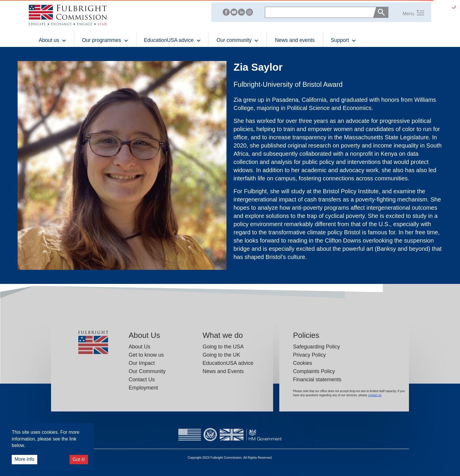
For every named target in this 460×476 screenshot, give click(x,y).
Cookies (303, 363)
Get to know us (146, 355)
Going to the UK (221, 355)
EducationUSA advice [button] (172, 40)
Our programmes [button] (105, 40)
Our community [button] (238, 40)
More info (24, 459)
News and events (295, 40)
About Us (140, 347)
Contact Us (142, 380)
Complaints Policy (314, 371)
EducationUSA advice (228, 363)
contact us (375, 395)
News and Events (223, 371)
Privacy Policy (310, 355)
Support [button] (344, 40)
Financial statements (317, 380)
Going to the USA (223, 347)
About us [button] (53, 40)
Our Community (147, 371)
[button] (406, 12)
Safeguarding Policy (317, 347)
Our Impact (142, 363)
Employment (143, 388)
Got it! (79, 459)
